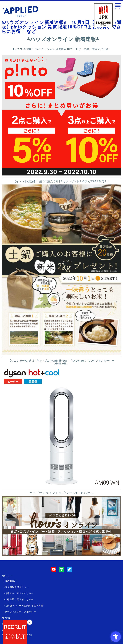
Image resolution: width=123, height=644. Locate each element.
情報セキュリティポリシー (19, 593)
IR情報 (7, 618)
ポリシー (8, 576)
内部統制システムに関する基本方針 (24, 606)
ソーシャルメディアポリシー (20, 612)
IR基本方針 (11, 581)
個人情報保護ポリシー (17, 587)
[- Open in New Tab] (61, 174)
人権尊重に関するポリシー (19, 599)
